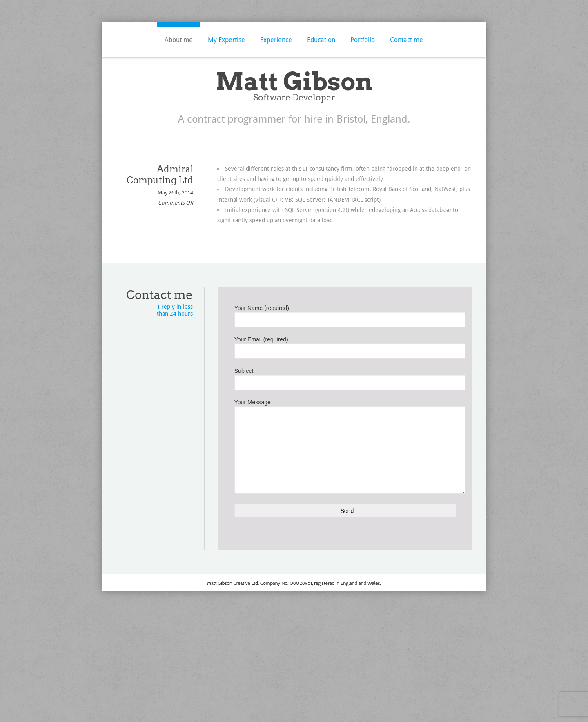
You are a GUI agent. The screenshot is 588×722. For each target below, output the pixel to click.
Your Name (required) (345, 314)
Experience (276, 40)
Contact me (406, 40)
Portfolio (363, 40)
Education (321, 40)
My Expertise (226, 40)
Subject (345, 377)
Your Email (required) (345, 346)
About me (179, 40)
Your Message (345, 427)
